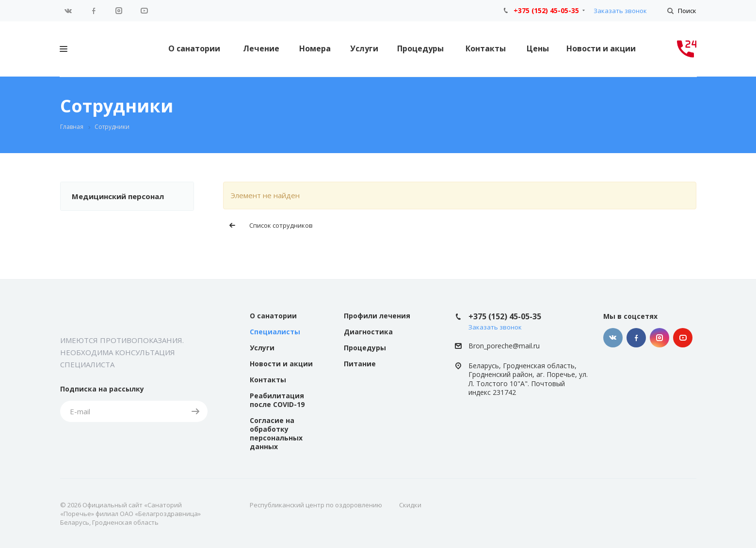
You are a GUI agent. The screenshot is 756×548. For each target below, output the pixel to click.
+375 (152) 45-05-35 (546, 10)
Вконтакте (68, 11)
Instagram (119, 11)
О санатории (194, 48)
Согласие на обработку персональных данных (276, 433)
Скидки (410, 505)
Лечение (261, 48)
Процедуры (420, 48)
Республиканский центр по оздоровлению (316, 505)
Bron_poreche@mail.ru (504, 346)
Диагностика (368, 332)
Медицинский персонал (118, 196)
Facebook (94, 11)
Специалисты (275, 332)
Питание (360, 364)
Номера (315, 48)
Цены (538, 48)
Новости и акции (601, 48)
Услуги (364, 48)
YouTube (144, 11)
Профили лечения (377, 316)
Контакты (486, 48)
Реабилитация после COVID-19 (277, 400)
